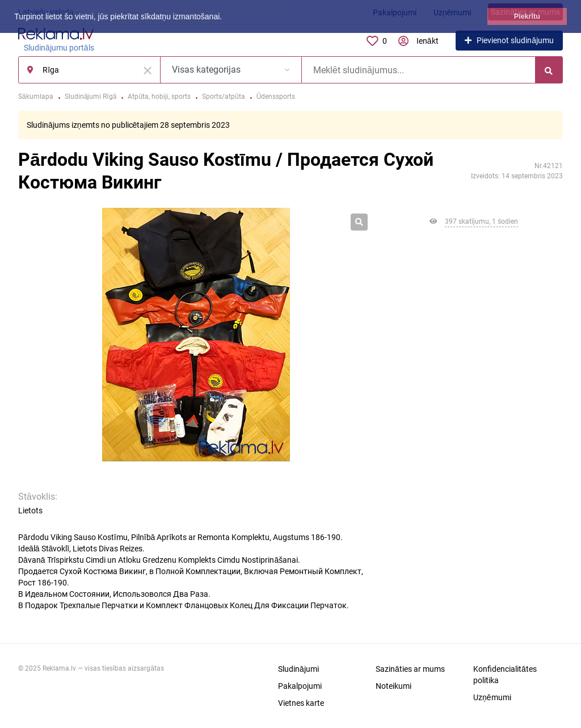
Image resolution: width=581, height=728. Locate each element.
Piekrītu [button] (527, 16)
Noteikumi (393, 686)
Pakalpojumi (300, 686)
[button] (226, 18)
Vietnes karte (301, 703)
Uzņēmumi (492, 697)
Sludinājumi (298, 669)
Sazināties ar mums (410, 669)
